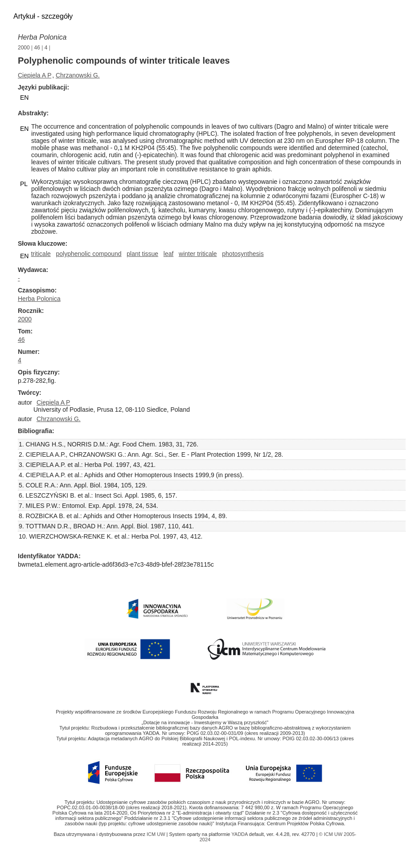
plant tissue (142, 254)
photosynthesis (243, 254)
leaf (169, 254)
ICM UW (157, 834)
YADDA (240, 834)
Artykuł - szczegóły (43, 16)
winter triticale (198, 254)
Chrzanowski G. (78, 75)
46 (37, 48)
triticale (41, 254)
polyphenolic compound (88, 254)
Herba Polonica (42, 37)
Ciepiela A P (35, 75)
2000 (24, 48)
